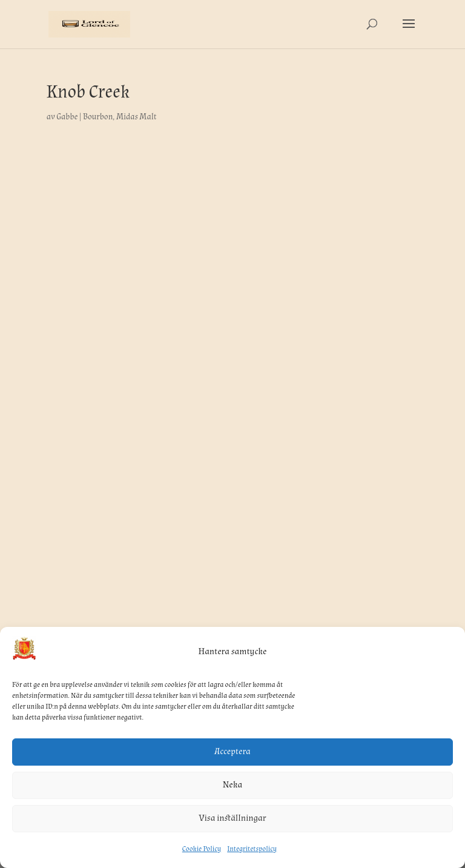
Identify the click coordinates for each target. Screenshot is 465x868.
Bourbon (98, 117)
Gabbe (67, 117)
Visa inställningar (233, 818)
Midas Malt (137, 117)
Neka (232, 785)
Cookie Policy (202, 849)
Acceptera (232, 751)
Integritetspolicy (252, 849)
